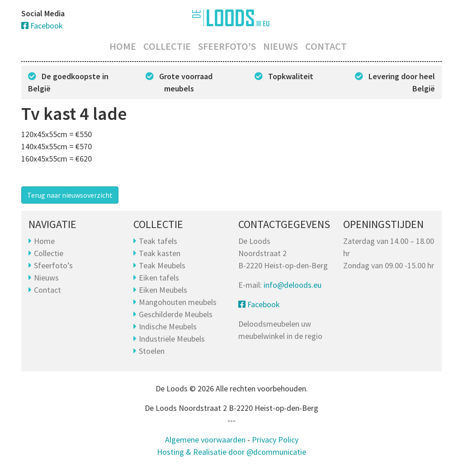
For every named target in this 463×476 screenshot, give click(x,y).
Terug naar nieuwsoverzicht (70, 195)
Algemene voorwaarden (205, 440)
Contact (326, 46)
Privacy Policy (275, 440)
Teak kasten (160, 253)
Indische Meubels (168, 326)
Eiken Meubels (163, 290)
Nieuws (281, 46)
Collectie (167, 46)
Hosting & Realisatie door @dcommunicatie (231, 452)
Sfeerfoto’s (227, 46)
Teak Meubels (162, 265)
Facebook (42, 26)
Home (123, 46)
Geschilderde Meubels (176, 314)
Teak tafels (158, 241)
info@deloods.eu (293, 285)
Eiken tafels (159, 278)
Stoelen (152, 351)
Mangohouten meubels (178, 302)
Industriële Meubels (172, 339)
